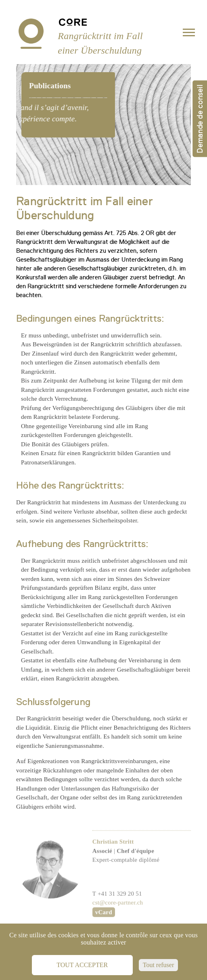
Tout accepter (82, 965)
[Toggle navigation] (189, 34)
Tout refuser (159, 965)
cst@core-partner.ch (118, 916)
